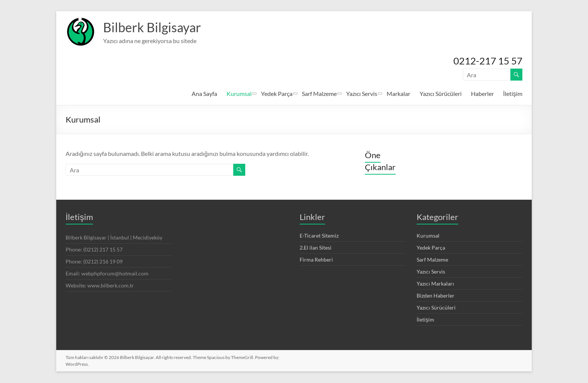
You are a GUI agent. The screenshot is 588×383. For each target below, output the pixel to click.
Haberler (482, 94)
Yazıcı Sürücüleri (441, 94)
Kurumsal (239, 94)
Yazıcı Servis (362, 94)
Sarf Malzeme (319, 94)
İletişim (513, 94)
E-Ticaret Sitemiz (319, 236)
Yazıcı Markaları (435, 284)
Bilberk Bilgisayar (154, 27)
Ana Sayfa (204, 94)
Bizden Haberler (436, 296)
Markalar (398, 94)
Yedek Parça (277, 94)
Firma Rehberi (316, 260)
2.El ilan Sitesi (316, 248)
